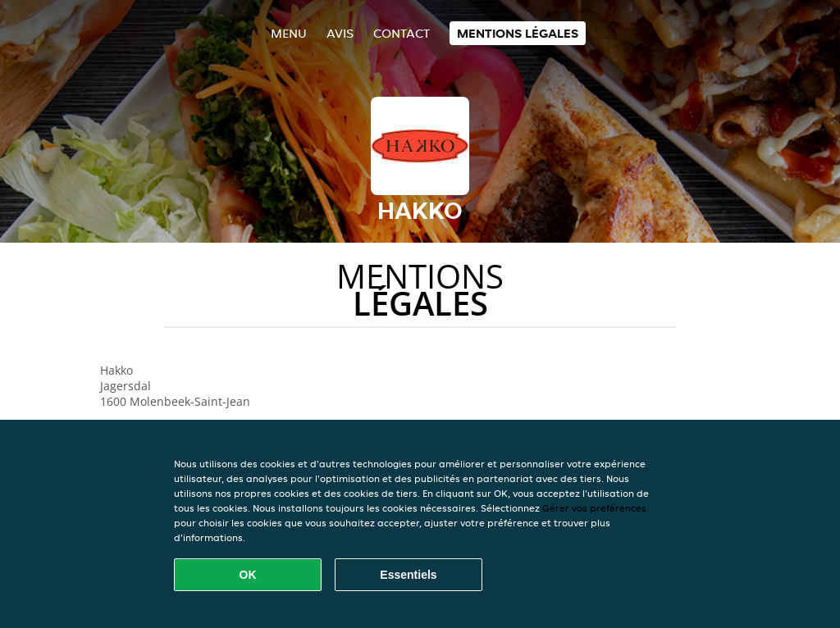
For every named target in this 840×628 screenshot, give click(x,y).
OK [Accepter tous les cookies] (248, 575)
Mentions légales (518, 33)
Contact (402, 33)
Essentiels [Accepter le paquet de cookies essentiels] (408, 575)
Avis (340, 33)
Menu (289, 33)
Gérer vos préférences (594, 508)
